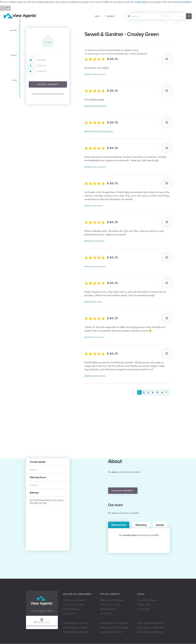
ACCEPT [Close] (5, 8)
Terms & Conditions (147, 600)
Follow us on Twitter (73, 605)
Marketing (141, 525)
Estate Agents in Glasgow (150, 632)
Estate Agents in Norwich (76, 632)
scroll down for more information (48, 94)
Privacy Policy (144, 605)
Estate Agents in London (75, 623)
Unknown (42, 60)
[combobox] (174, 16)
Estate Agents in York (111, 632)
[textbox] (174, 16)
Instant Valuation (72, 609)
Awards (160, 525)
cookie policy (141, 2)
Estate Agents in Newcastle (151, 628)
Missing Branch (108, 609)
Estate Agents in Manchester (115, 623)
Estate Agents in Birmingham (115, 628)
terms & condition (183, 2)
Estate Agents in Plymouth (150, 623)
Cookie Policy (144, 609)
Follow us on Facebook (75, 600)
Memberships (119, 525)
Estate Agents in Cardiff (75, 628)
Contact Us (69, 614)
